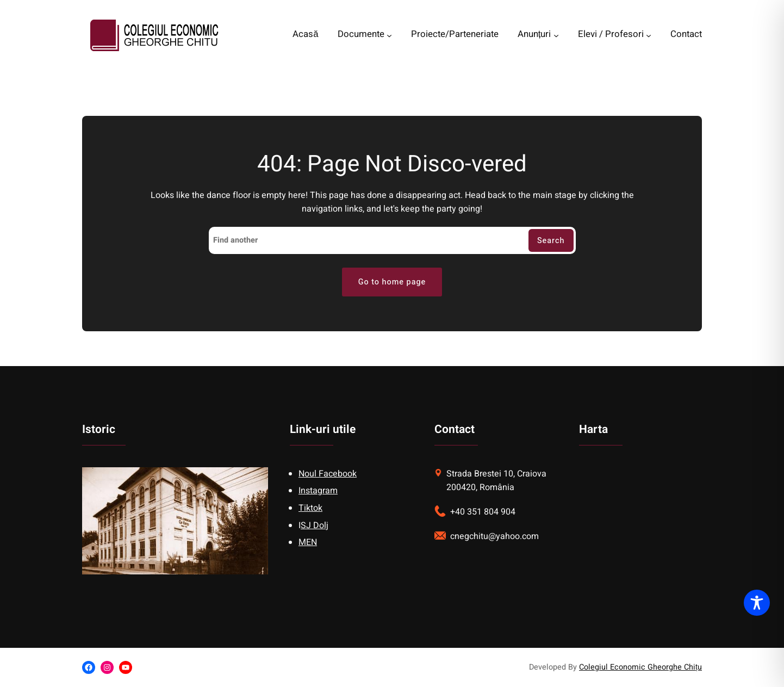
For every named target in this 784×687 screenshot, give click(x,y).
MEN (308, 542)
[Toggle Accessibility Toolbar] (757, 603)
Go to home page (392, 282)
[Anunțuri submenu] (556, 35)
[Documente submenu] (389, 35)
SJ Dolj (315, 525)
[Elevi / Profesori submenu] (649, 35)
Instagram (318, 491)
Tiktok (310, 508)
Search (551, 241)
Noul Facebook (328, 474)
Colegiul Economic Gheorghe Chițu (640, 667)
